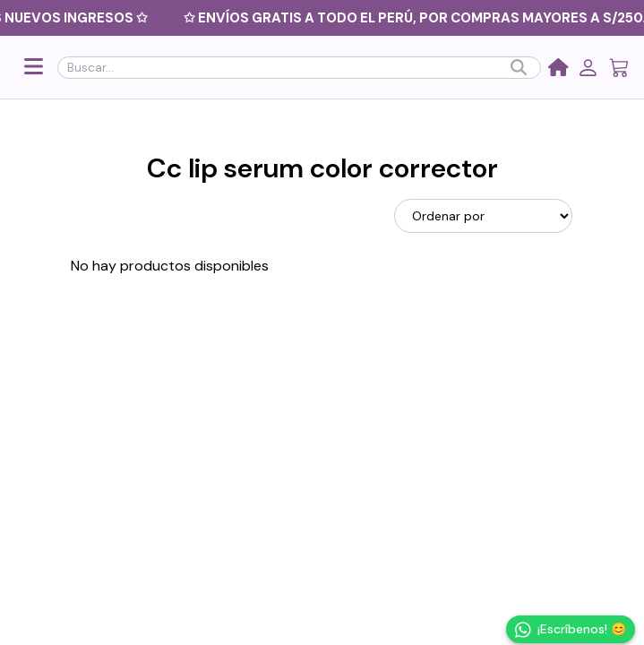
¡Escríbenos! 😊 (571, 630)
